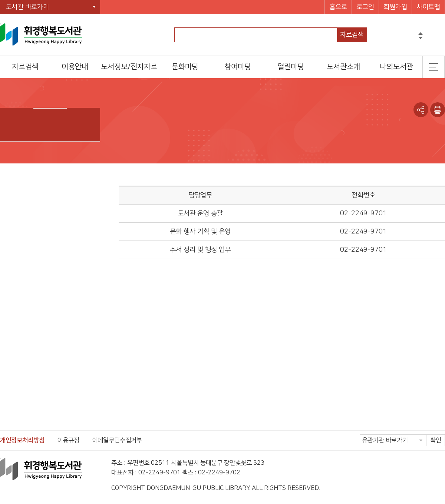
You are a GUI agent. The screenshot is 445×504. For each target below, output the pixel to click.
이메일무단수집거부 (117, 440)
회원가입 (395, 7)
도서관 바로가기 (27, 7)
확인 (436, 440)
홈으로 (338, 7)
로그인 (365, 7)
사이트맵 (428, 7)
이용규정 (68, 440)
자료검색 (352, 35)
